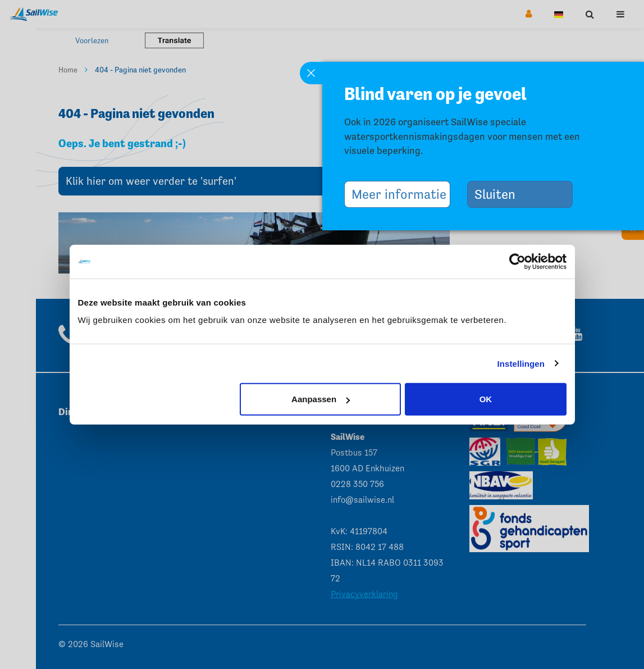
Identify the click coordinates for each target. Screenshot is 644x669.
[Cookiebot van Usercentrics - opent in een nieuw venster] (517, 261)
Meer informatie (401, 194)
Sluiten (499, 194)
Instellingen (521, 363)
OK (486, 399)
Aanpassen (321, 399)
